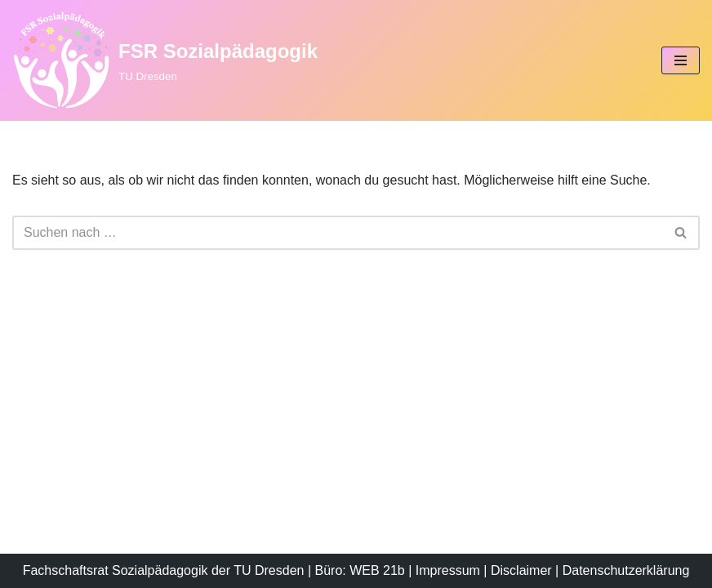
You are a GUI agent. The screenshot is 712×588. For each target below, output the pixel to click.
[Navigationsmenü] (681, 60)
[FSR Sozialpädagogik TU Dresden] (165, 60)
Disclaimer (521, 570)
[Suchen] (338, 233)
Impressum (448, 570)
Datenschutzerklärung (626, 570)
